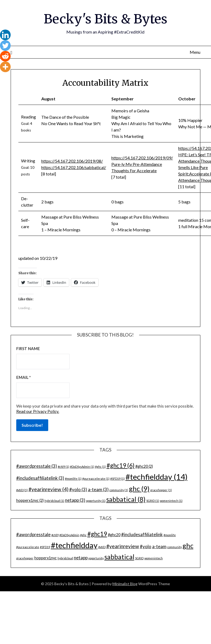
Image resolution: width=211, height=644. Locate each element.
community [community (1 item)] (119, 490)
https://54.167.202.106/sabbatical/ (74, 167)
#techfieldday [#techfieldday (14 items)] (157, 476)
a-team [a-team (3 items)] (98, 489)
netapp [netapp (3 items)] (75, 500)
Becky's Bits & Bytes (106, 19)
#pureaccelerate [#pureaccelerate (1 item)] (96, 478)
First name (28, 348)
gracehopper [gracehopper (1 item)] (161, 490)
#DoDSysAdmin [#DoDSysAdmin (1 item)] (82, 466)
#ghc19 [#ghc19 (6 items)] (121, 465)
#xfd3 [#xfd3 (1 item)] (22, 490)
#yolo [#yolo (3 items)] (78, 489)
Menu (195, 52)
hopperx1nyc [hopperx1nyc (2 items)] (30, 500)
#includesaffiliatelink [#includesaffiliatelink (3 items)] (40, 478)
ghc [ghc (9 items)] (139, 488)
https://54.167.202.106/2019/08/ (72, 161)
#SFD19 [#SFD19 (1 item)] (117, 478)
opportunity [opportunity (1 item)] (96, 500)
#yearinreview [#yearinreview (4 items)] (48, 489)
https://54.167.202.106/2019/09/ (142, 158)
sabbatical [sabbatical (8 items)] (126, 499)
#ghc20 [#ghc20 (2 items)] (144, 466)
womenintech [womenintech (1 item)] (171, 500)
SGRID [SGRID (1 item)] (153, 500)
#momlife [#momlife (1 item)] (73, 478)
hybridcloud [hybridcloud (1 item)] (54, 500)
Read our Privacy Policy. (38, 411)
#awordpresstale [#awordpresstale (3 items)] (37, 466)
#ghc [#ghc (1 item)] (100, 466)
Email (24, 377)
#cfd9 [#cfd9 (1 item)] (64, 466)
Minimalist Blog (125, 583)
